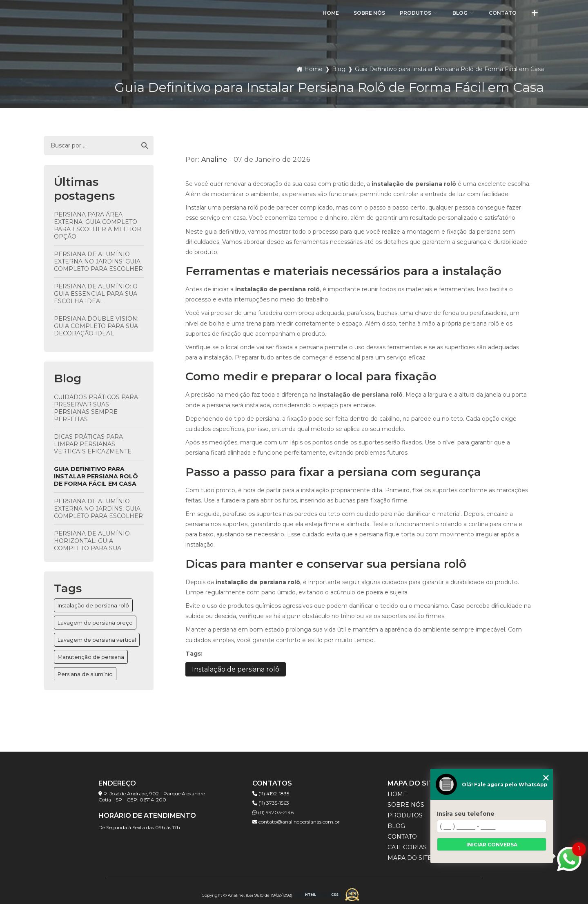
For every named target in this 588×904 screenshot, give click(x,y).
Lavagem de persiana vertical (97, 640)
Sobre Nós (369, 13)
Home (331, 13)
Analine (214, 160)
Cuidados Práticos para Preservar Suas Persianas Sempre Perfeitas (96, 408)
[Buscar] (145, 146)
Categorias (407, 847)
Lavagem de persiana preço (95, 623)
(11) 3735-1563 (271, 803)
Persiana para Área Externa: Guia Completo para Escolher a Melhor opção (98, 225)
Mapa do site (410, 858)
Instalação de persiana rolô (93, 605)
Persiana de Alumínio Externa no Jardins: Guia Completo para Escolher (98, 261)
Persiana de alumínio (85, 674)
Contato (503, 13)
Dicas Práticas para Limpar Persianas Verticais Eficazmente (93, 444)
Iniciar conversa (492, 845)
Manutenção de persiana (91, 657)
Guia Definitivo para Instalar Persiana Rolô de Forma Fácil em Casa (96, 476)
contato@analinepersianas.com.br (296, 822)
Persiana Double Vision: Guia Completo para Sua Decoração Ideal (96, 326)
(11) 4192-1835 (271, 794)
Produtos (415, 13)
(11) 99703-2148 (273, 812)
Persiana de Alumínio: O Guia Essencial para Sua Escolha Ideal (96, 294)
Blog (460, 13)
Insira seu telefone (466, 814)
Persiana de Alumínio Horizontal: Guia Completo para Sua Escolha (92, 545)
